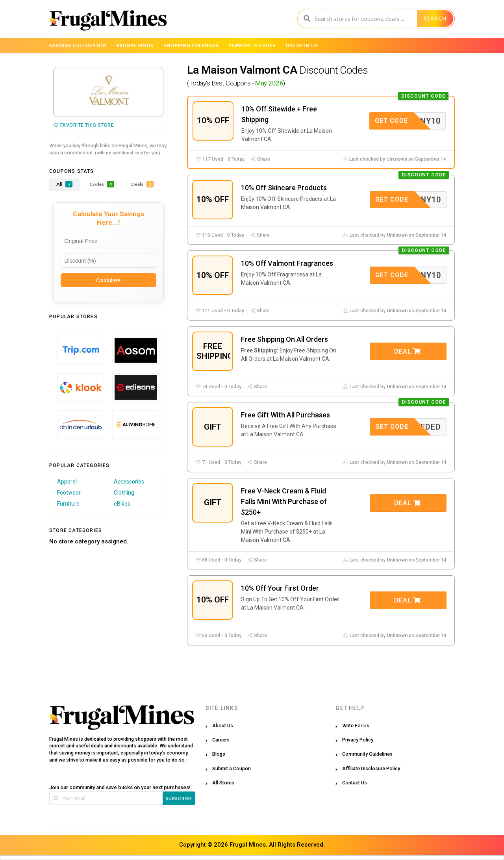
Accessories (129, 482)
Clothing (124, 493)
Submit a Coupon (232, 768)
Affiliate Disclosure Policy (371, 768)
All (64, 184)
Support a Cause (252, 45)
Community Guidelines (367, 754)
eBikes (122, 504)
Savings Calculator (78, 45)
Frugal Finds (135, 45)
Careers (221, 740)
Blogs (219, 754)
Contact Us (355, 783)
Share (260, 159)
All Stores (223, 783)
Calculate (108, 280)
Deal (408, 351)
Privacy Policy (358, 740)
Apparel (67, 482)
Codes (102, 184)
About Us (223, 726)
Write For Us (356, 726)
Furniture (68, 504)
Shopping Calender (191, 45)
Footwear (69, 493)
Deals (142, 184)
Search (435, 19)
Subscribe (179, 798)
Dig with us (302, 45)
